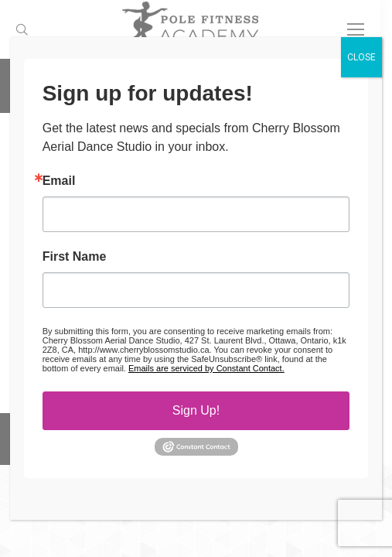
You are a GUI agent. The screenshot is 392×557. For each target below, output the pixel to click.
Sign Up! (196, 410)
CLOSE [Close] (361, 57)
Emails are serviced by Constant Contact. (206, 368)
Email (59, 181)
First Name (75, 257)
